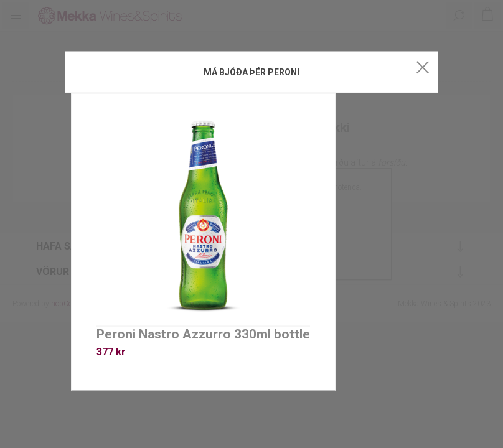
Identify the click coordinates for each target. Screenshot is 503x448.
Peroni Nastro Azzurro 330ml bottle (203, 334)
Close (423, 67)
